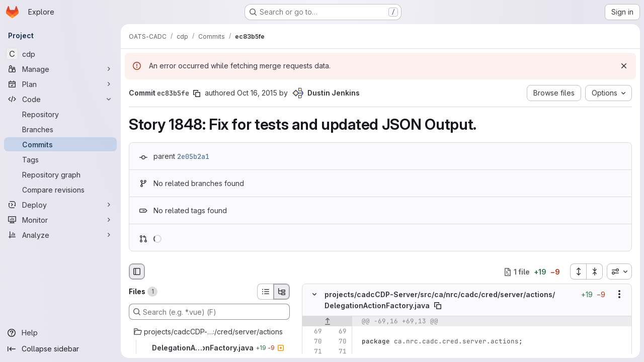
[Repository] (60, 114)
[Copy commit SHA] (197, 94)
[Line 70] (313, 341)
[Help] (60, 333)
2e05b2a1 (193, 156)
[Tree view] (282, 292)
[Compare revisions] (60, 190)
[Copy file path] (438, 306)
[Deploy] (60, 205)
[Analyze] (60, 235)
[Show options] (619, 295)
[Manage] (60, 69)
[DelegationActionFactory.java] (209, 348)
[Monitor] (60, 220)
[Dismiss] (624, 66)
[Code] (60, 99)
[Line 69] (313, 331)
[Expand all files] (578, 271)
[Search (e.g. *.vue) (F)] (209, 312)
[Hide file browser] (137, 271)
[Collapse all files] (595, 271)
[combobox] (619, 271)
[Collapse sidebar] (60, 349)
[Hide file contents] (314, 295)
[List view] (265, 292)
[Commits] (60, 144)
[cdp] (60, 54)
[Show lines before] (327, 321)
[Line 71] (313, 351)
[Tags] (60, 159)
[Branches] (60, 129)
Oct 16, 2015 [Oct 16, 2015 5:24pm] (257, 93)
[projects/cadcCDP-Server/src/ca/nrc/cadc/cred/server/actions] (209, 332)
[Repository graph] (60, 174)
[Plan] (60, 84)
